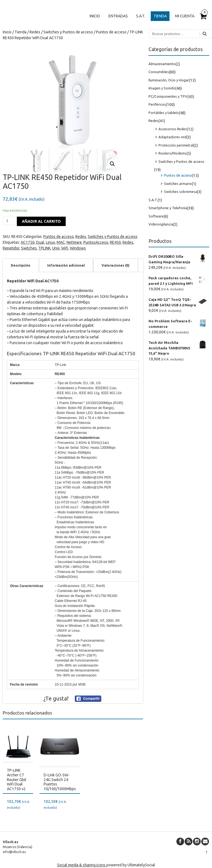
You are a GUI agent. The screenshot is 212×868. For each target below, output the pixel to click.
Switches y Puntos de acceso (68, 32)
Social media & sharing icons (82, 865)
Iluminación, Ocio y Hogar (169, 80)
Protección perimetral (176, 145)
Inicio (95, 16)
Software (156, 216)
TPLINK (44, 248)
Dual (40, 242)
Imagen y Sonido (162, 88)
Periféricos (157, 104)
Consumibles (159, 72)
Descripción (21, 265)
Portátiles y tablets (164, 113)
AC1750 (28, 242)
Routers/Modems (173, 153)
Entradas (118, 16)
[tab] (21, 266)
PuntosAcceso (96, 242)
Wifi (65, 248)
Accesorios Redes (173, 129)
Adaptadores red (172, 137)
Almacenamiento (162, 64)
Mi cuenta (185, 16)
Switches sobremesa (181, 192)
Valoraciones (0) (116, 265)
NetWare (74, 242)
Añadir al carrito (41, 221)
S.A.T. (141, 16)
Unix (56, 248)
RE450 (115, 242)
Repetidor (11, 248)
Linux (50, 242)
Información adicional (66, 265)
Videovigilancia (161, 224)
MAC (61, 242)
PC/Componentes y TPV (168, 96)
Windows (78, 248)
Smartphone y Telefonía (168, 208)
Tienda (160, 16)
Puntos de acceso (111, 32)
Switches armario (178, 184)
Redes (35, 32)
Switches (29, 248)
